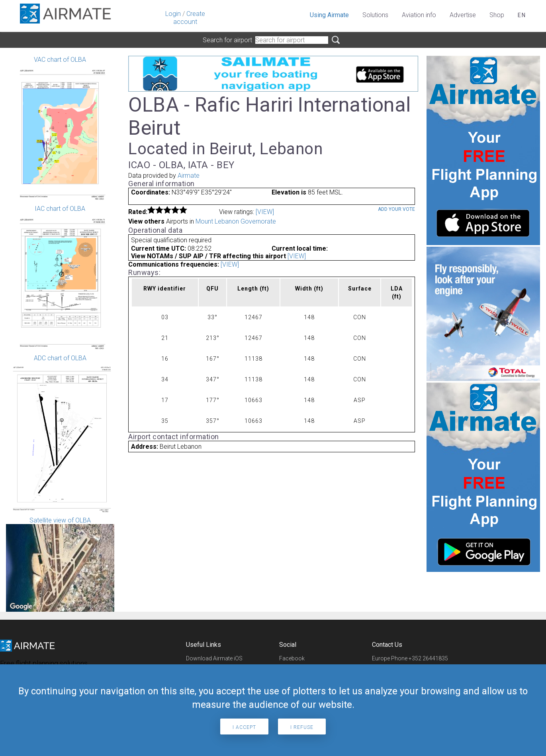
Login (173, 14)
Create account (189, 18)
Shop (497, 15)
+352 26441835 (428, 658)
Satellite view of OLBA (60, 564)
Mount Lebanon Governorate (236, 221)
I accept (244, 727)
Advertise (463, 15)
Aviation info (419, 15)
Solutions (375, 15)
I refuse (302, 727)
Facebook (292, 658)
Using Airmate (329, 15)
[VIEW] (265, 212)
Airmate (189, 176)
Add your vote (396, 209)
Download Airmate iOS (214, 658)
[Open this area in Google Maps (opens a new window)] (21, 607)
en (522, 15)
